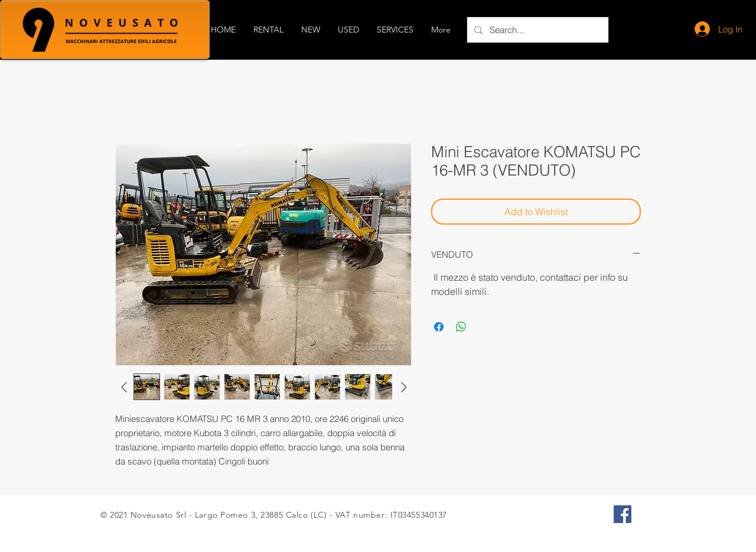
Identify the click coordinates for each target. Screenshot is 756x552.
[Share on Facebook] (439, 327)
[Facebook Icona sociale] (623, 514)
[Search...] (537, 30)
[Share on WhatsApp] (461, 327)
